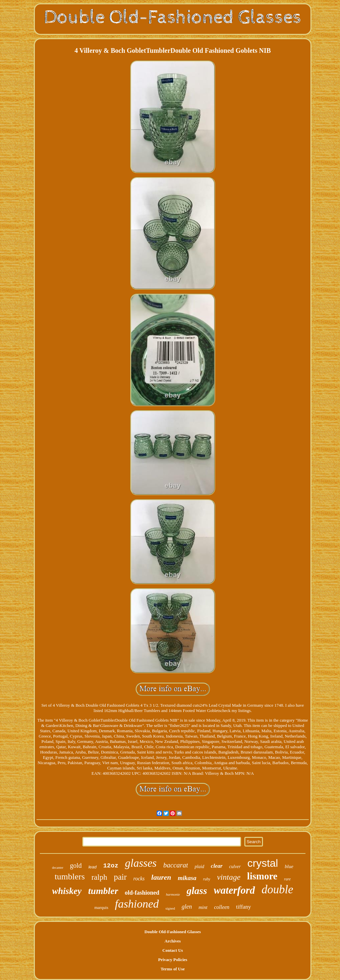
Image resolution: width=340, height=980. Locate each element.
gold (76, 865)
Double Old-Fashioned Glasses (173, 932)
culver (235, 867)
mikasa (187, 878)
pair (120, 877)
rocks (139, 879)
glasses (141, 863)
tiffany (244, 907)
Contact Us (173, 950)
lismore (262, 876)
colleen (222, 907)
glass (197, 891)
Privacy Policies (173, 960)
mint (203, 907)
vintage (229, 877)
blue (289, 866)
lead (92, 867)
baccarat (176, 865)
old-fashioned (142, 893)
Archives (173, 941)
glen (187, 907)
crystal (263, 863)
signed (170, 908)
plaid (199, 867)
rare (287, 879)
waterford (234, 890)
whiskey (67, 891)
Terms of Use (173, 969)
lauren (161, 877)
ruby (207, 879)
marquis (101, 907)
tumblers (70, 877)
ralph (99, 877)
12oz (111, 866)
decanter (58, 868)
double (277, 890)
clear (217, 866)
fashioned (137, 904)
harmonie (173, 894)
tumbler (103, 891)
